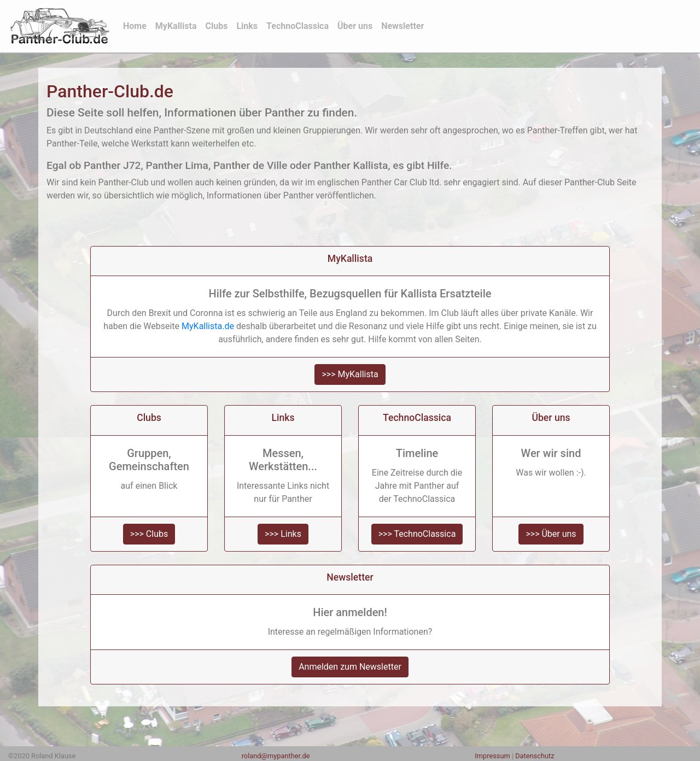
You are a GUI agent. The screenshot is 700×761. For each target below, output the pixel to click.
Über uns (355, 26)
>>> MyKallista (350, 374)
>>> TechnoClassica (417, 534)
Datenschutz (535, 756)
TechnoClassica (297, 26)
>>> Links (283, 534)
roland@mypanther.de (276, 756)
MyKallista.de (208, 326)
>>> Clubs (149, 534)
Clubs (217, 26)
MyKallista (176, 26)
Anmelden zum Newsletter (350, 667)
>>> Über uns (551, 534)
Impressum (492, 756)
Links (247, 26)
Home (137, 25)
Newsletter (402, 26)
